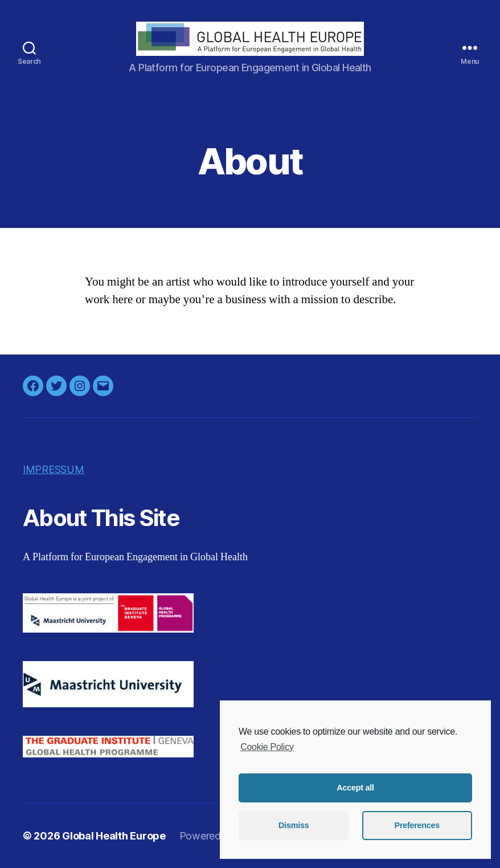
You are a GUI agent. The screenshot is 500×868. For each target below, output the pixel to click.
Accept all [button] (355, 788)
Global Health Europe (114, 836)
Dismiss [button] (294, 825)
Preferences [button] (417, 825)
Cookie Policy (267, 747)
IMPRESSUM (54, 469)
